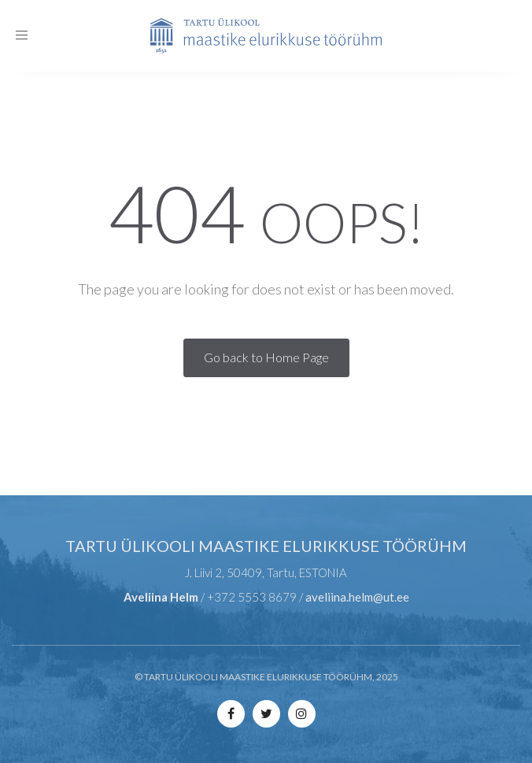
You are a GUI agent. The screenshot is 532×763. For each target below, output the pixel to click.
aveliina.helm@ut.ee (357, 597)
